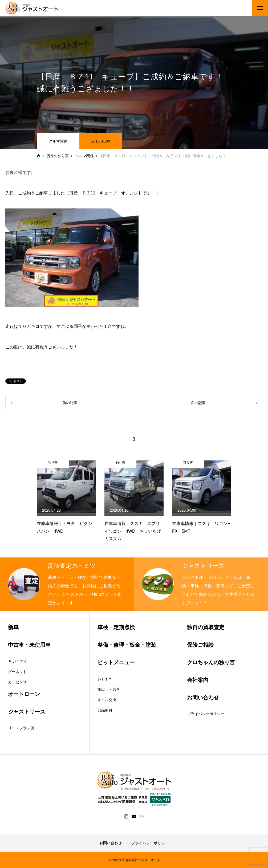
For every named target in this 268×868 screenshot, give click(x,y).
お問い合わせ (111, 843)
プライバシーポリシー (206, 714)
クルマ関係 (58, 141)
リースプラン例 (21, 728)
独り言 (53, 463)
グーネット (17, 672)
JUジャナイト (20, 661)
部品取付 (105, 710)
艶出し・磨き (109, 689)
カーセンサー (19, 682)
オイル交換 (107, 700)
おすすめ (105, 679)
